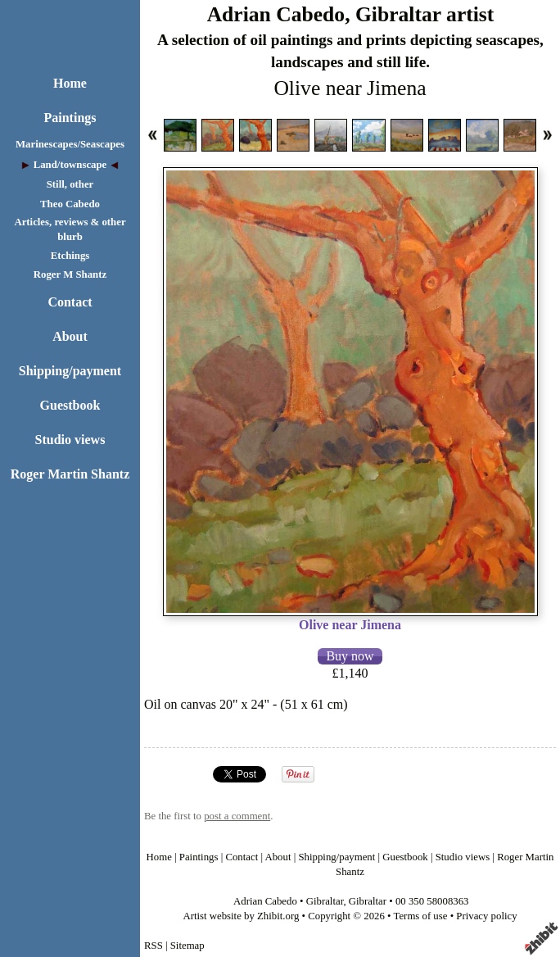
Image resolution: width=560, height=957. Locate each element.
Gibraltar (325, 901)
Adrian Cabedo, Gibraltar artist (351, 14)
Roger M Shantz (70, 274)
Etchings (70, 256)
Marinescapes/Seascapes (70, 144)
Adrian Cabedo (265, 901)
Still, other (70, 184)
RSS (154, 946)
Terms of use (421, 916)
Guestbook (70, 405)
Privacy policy (486, 916)
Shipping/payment (70, 371)
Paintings (70, 118)
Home (70, 83)
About (70, 336)
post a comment (237, 816)
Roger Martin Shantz (70, 474)
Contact (70, 302)
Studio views (70, 440)
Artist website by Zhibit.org (241, 916)
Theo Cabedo (70, 204)
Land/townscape (70, 165)
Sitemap (187, 946)
